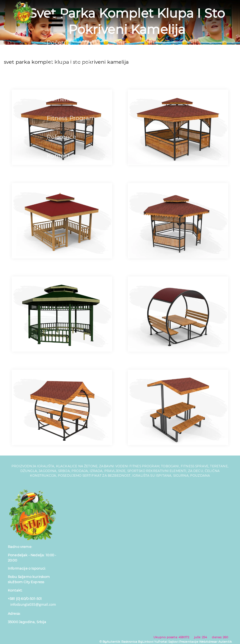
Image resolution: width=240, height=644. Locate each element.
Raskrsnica (129, 642)
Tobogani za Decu (73, 80)
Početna (59, 43)
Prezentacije (189, 642)
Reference (61, 137)
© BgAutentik (110, 642)
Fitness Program (71, 118)
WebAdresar (208, 642)
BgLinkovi (146, 642)
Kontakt (58, 156)
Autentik (225, 642)
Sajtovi (173, 642)
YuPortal (161, 642)
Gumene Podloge (72, 99)
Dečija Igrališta (68, 61)
